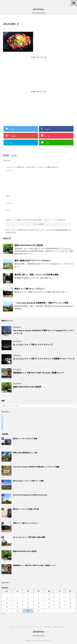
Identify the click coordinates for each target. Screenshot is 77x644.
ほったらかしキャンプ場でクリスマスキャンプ (33, 345)
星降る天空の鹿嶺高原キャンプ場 (25, 453)
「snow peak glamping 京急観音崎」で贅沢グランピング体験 (41, 303)
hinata (14, 155)
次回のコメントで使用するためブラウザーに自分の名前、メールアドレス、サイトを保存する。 (36, 220)
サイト (8, 210)
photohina (38, 9)
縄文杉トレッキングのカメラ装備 (25, 439)
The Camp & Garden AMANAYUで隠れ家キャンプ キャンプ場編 (36, 467)
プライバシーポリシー (60, 627)
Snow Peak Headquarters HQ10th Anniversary (30, 495)
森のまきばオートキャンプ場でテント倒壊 (28, 481)
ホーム (13, 627)
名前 (8, 196)
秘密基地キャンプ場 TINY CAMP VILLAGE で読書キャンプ (38, 373)
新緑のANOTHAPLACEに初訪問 (29, 245)
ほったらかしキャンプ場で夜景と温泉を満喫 (29, 537)
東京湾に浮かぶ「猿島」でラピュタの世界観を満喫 (36, 275)
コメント (10, 170)
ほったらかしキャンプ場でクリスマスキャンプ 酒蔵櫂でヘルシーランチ (44, 359)
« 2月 (3, 614)
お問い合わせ (47, 627)
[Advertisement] (38, 75)
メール (9, 203)
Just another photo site (38, 636)
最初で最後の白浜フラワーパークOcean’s (33, 261)
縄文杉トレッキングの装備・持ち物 (26, 509)
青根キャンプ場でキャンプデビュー (30, 289)
